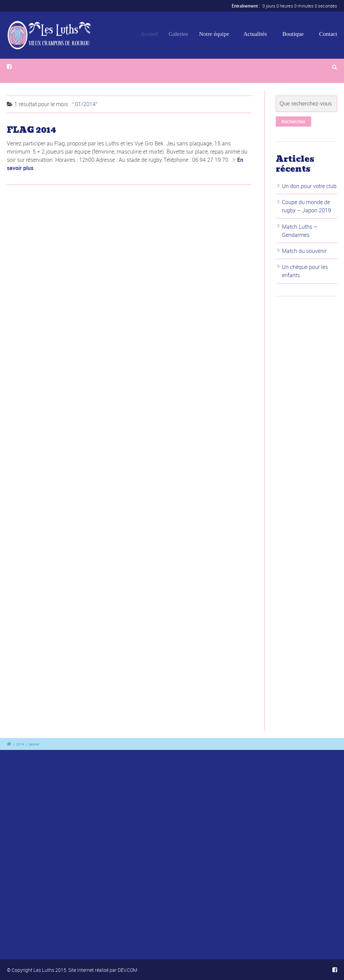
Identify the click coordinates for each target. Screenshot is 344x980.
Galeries (182, 34)
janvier (34, 744)
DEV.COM (127, 970)
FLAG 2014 (32, 130)
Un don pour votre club (309, 186)
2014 (20, 744)
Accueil (151, 34)
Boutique (293, 34)
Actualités (255, 34)
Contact (328, 34)
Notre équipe (217, 34)
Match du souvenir (304, 251)
